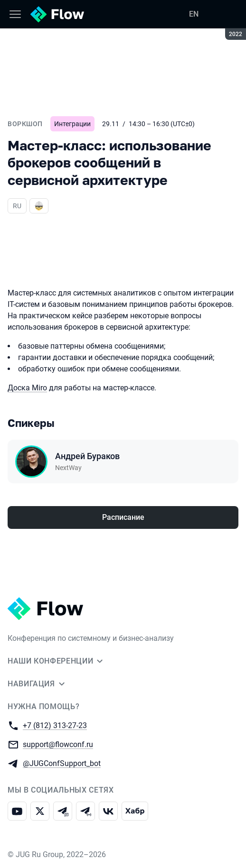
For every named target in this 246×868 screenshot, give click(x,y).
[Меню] (15, 14)
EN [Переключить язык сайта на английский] (194, 14)
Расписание (123, 517)
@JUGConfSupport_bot (62, 763)
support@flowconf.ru (58, 744)
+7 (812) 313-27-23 (55, 725)
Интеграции (72, 124)
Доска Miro (27, 388)
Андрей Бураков (87, 456)
